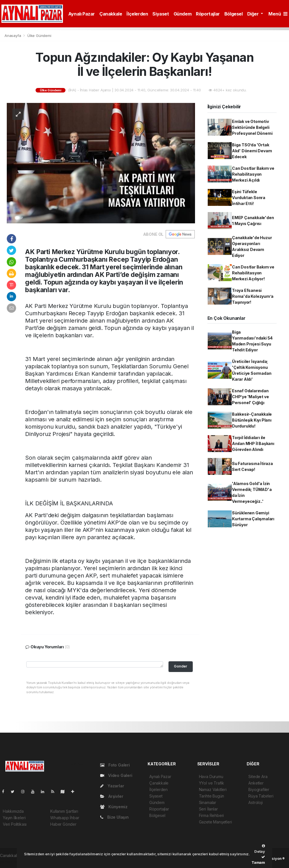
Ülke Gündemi (39, 36)
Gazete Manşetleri (215, 822)
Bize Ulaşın (114, 817)
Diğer (254, 14)
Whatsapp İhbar (65, 818)
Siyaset (161, 14)
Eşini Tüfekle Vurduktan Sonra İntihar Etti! (249, 198)
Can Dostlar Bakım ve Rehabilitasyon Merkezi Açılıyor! (253, 273)
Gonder (180, 666)
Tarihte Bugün (212, 796)
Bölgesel (234, 14)
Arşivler (112, 796)
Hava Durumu (211, 776)
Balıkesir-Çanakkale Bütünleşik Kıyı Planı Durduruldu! (252, 420)
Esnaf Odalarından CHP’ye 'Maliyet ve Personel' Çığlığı (250, 397)
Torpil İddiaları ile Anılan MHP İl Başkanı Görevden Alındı (253, 443)
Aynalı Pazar (82, 14)
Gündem (183, 14)
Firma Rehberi (212, 815)
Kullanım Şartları (64, 811)
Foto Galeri (115, 765)
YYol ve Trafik (212, 783)
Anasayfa (13, 36)
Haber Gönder (63, 824)
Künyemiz (114, 807)
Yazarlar (112, 786)
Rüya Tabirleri (261, 796)
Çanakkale (111, 14)
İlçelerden (137, 14)
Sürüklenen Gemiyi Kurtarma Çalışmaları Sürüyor (253, 519)
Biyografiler (259, 789)
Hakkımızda (13, 811)
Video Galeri (116, 775)
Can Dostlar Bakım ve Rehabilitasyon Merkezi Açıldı (253, 174)
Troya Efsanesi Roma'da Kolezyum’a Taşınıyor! (253, 296)
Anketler (256, 783)
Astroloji (255, 802)
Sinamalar (208, 802)
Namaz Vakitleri (213, 789)
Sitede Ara (258, 776)
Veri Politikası (15, 824)
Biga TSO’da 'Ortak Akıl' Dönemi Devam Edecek (252, 151)
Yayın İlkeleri (14, 818)
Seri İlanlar (208, 809)
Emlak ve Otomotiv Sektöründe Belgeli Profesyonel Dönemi (252, 127)
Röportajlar (208, 14)
